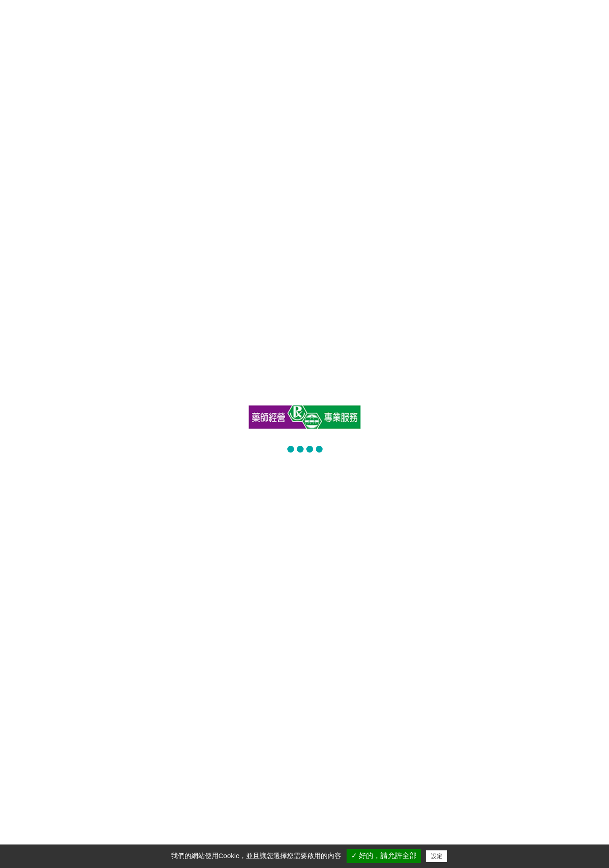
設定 (437, 856)
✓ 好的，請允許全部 (384, 856)
